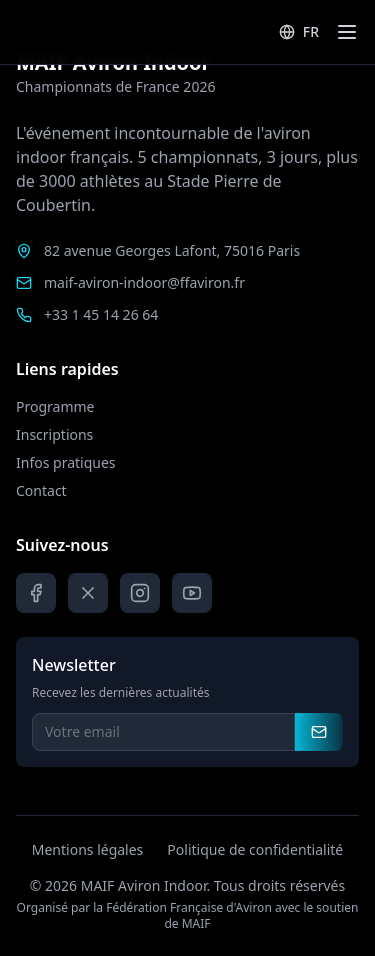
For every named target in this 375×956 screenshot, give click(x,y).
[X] (88, 593)
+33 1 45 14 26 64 (101, 314)
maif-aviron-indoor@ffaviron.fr (144, 282)
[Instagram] (140, 593)
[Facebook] (36, 593)
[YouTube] (192, 593)
